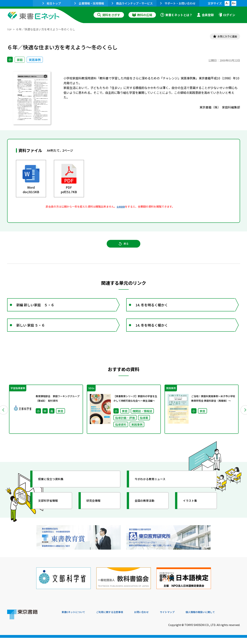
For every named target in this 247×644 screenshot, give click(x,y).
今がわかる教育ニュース (155, 493)
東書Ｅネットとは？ (176, 15)
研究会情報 (97, 514)
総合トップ (52, 3)
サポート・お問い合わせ (178, 3)
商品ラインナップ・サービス (132, 3)
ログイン (227, 15)
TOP (10, 29)
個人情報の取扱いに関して (222, 618)
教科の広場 (142, 15)
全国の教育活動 (148, 514)
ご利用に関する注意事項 (118, 618)
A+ (234, 3)
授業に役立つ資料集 (55, 493)
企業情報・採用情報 (89, 3)
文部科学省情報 (52, 514)
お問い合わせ (155, 618)
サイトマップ (184, 618)
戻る (124, 248)
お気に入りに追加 (224, 37)
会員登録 (205, 15)
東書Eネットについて (76, 618)
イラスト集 (193, 514)
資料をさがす (109, 15)
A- (227, 3)
